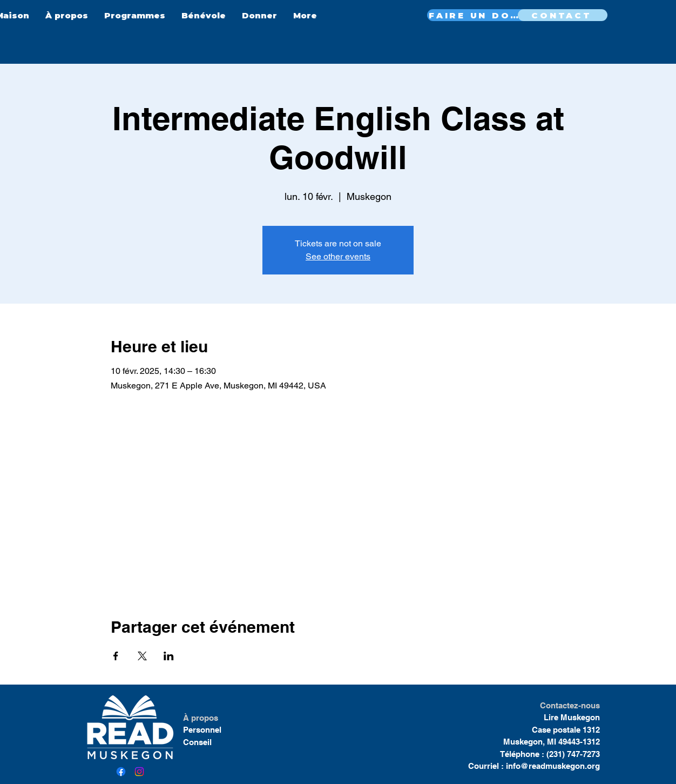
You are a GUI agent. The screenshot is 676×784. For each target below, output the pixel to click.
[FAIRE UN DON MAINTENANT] (478, 15)
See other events (338, 256)
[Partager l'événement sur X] (142, 656)
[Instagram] (139, 772)
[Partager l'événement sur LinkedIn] (169, 656)
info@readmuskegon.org (553, 766)
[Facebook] (121, 772)
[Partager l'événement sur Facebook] (116, 656)
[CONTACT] (563, 15)
